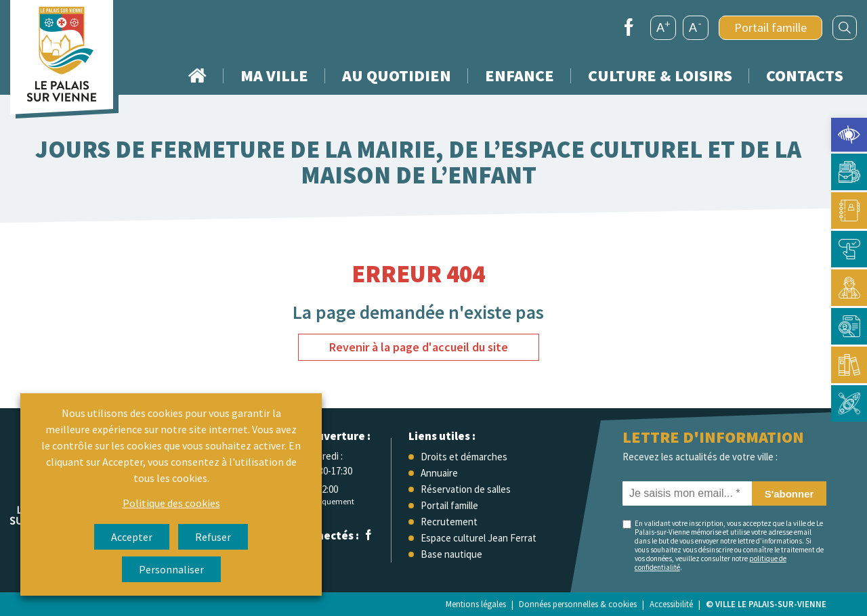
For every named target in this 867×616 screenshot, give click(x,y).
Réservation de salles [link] (466, 489)
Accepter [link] (132, 537)
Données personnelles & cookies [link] (578, 604)
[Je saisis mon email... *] (687, 493)
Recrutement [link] (449, 522)
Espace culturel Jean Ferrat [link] (479, 538)
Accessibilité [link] (671, 604)
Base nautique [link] (451, 554)
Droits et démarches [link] (464, 457)
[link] (849, 135)
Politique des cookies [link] (171, 503)
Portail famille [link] (770, 27)
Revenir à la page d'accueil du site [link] (419, 347)
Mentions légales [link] (476, 604)
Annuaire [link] (439, 473)
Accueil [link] (197, 76)
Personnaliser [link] (171, 569)
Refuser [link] (213, 537)
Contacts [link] (805, 75)
